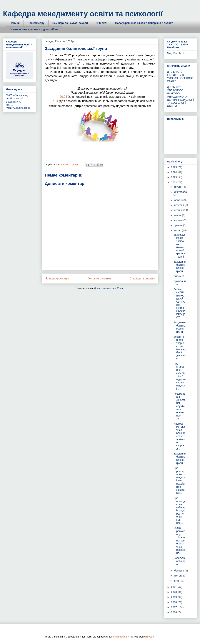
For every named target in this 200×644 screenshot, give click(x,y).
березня (179, 571)
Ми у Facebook (176, 53)
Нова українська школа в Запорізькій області (144, 23)
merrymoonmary (120, 637)
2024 (174, 172)
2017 (174, 607)
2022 (174, 182)
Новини (15, 23)
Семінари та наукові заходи (70, 23)
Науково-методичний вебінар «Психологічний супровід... (179, 436)
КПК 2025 (101, 23)
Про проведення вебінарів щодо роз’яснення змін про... (179, 510)
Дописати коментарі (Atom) (109, 288)
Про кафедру (36, 23)
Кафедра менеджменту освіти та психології (83, 14)
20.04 (63, 97)
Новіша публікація (57, 278)
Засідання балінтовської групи (180, 266)
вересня (179, 205)
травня (179, 225)
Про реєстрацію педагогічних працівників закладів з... (179, 480)
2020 (174, 592)
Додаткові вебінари (179, 561)
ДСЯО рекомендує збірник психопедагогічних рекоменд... (179, 540)
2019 (174, 597)
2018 (174, 602)
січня (177, 581)
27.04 (54, 101)
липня (178, 215)
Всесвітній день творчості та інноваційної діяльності (180, 348)
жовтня (179, 200)
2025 (174, 167)
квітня (178, 230)
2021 (174, 587)
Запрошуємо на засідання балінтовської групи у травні (180, 246)
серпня (179, 210)
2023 (174, 177)
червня (179, 220)
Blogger (150, 637)
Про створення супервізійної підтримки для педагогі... (180, 376)
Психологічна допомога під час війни (34, 29)
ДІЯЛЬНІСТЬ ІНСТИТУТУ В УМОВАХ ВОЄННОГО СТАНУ (180, 76)
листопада (180, 192)
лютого (179, 576)
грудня (178, 187)
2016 (174, 612)
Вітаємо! (179, 276)
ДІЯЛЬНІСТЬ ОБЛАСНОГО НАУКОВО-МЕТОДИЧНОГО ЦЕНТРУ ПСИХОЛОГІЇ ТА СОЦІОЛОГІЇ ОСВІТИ (180, 97)
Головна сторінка (99, 278)
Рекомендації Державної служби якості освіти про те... (180, 406)
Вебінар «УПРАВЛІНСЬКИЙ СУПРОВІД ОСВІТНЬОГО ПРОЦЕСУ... (180, 303)
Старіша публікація (142, 278)
